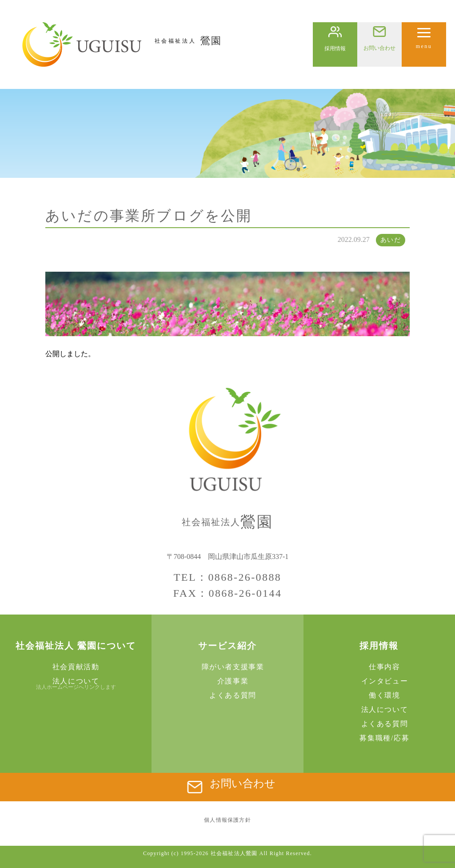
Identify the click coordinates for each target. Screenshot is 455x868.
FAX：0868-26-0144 (228, 593)
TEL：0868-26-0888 (227, 577)
